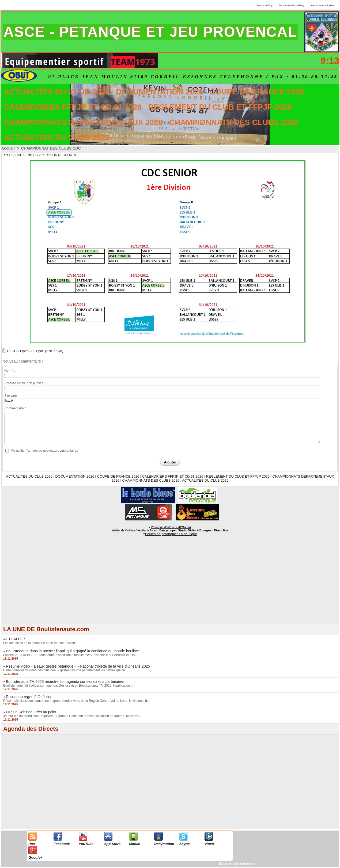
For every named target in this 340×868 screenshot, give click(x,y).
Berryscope (167, 530)
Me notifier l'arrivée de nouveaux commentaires (44, 451)
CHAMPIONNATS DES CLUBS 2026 (234, 122)
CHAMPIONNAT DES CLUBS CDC (51, 148)
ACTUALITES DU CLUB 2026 (57, 92)
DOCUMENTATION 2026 (160, 92)
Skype (184, 844)
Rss (32, 844)
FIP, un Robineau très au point (31, 712)
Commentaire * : (16, 408)
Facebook (62, 844)
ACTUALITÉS (15, 639)
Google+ (35, 857)
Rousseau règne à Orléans (28, 697)
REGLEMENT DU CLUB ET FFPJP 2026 (220, 107)
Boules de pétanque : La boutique (171, 534)
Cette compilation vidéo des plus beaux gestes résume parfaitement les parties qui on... (65, 670)
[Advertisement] (170, 586)
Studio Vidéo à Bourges (195, 530)
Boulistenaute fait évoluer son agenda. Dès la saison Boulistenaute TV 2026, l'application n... (69, 686)
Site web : (11, 396)
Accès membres (237, 864)
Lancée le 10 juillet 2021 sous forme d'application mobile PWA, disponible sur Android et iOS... (70, 655)
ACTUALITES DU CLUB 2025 (57, 138)
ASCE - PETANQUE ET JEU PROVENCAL (150, 32)
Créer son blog (264, 5)
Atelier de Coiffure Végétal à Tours (134, 530)
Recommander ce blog (292, 5)
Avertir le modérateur (322, 5)
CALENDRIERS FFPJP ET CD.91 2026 (73, 107)
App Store (112, 844)
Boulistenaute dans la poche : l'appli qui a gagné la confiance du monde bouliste (72, 651)
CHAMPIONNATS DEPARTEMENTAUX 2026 (83, 122)
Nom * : (10, 371)
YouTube (86, 844)
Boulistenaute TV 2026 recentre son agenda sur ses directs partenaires (65, 682)
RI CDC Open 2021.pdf (25, 351)
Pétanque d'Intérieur (171, 527)
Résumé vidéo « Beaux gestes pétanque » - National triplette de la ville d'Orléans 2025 (78, 666)
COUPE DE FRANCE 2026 (257, 92)
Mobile (135, 844)
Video (209, 844)
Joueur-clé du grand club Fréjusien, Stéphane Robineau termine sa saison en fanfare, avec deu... (73, 716)
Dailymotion (164, 844)
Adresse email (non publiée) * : (26, 383)
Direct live (221, 530)
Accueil (8, 148)
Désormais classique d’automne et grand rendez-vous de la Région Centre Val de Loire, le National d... (76, 701)
